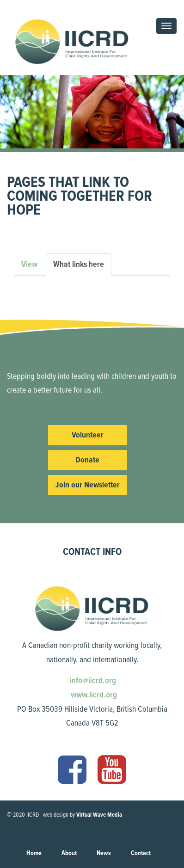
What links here (82, 267)
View (29, 264)
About (69, 853)
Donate (87, 460)
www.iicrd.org (93, 695)
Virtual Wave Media (99, 815)
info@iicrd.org (92, 680)
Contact (141, 853)
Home (34, 853)
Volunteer (88, 435)
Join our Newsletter (88, 485)
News (104, 853)
